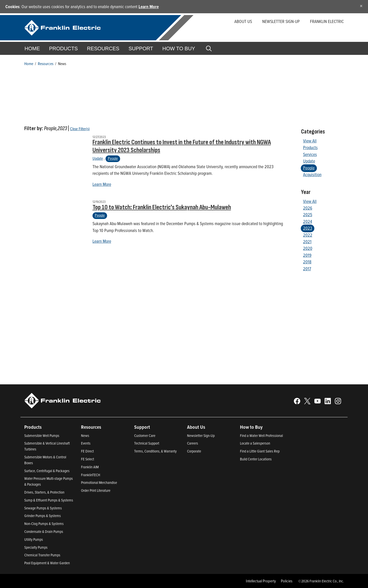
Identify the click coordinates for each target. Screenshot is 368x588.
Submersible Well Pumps (42, 436)
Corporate (194, 451)
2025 (308, 215)
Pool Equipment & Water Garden (47, 563)
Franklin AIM (90, 467)
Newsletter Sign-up (281, 21)
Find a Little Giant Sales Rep (260, 451)
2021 (307, 242)
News (85, 436)
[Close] (361, 6)
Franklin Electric (327, 21)
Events (86, 443)
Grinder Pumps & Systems (43, 516)
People (113, 158)
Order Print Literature (96, 490)
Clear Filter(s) (80, 129)
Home (32, 48)
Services (310, 154)
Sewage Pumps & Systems (43, 508)
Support (141, 48)
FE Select (88, 459)
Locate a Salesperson (255, 443)
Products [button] (63, 48)
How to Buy (179, 48)
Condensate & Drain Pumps (44, 531)
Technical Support (147, 443)
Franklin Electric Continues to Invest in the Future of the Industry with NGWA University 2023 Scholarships (182, 146)
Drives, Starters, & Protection (44, 492)
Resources (103, 48)
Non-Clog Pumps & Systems (44, 524)
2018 (307, 262)
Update (98, 158)
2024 (308, 221)
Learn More (149, 7)
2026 (308, 208)
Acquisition (312, 174)
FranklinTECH (91, 475)
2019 (307, 255)
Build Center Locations (256, 459)
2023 (308, 228)
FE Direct (87, 451)
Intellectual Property (261, 581)
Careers (193, 443)
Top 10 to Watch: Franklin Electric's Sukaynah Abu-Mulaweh (162, 207)
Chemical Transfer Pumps (42, 555)
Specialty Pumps (36, 547)
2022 (308, 235)
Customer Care (145, 436)
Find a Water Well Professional (261, 436)
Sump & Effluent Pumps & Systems (49, 500)
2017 (307, 269)
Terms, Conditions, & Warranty (155, 451)
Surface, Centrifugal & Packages (47, 471)
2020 (308, 248)
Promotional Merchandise (99, 482)
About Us (243, 21)
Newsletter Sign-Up (201, 436)
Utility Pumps (34, 539)
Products (310, 147)
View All (310, 141)
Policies (287, 581)
